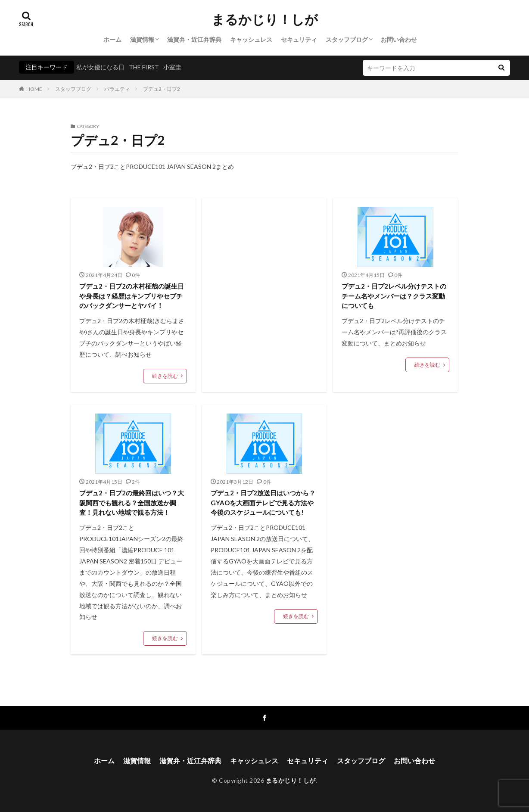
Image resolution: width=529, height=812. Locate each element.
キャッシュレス (251, 39)
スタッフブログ (347, 39)
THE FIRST (144, 67)
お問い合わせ (399, 39)
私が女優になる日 (100, 67)
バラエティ (117, 89)
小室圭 (172, 67)
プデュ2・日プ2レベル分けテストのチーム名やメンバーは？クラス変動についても (394, 296)
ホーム (112, 39)
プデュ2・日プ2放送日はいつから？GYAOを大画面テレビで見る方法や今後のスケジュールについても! (263, 502)
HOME (34, 89)
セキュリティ (299, 39)
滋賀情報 (142, 39)
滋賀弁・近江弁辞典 (194, 39)
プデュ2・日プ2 (162, 89)
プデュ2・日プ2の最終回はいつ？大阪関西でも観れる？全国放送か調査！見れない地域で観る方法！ (132, 502)
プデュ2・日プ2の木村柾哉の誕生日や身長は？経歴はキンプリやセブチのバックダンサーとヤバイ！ (132, 296)
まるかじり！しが (265, 19)
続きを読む (165, 376)
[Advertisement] (264, 278)
